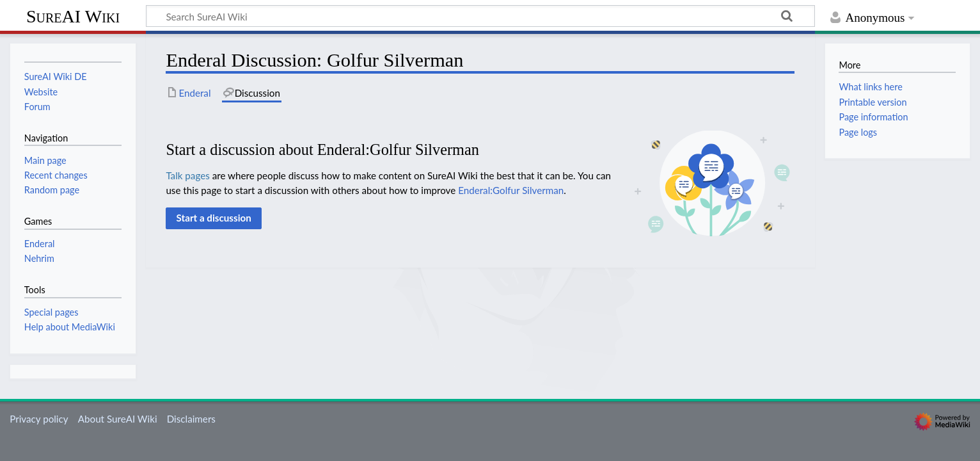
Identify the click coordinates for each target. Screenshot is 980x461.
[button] (214, 218)
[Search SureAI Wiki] (480, 16)
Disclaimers (191, 419)
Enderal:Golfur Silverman (511, 190)
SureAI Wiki (73, 16)
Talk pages (187, 175)
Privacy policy (39, 419)
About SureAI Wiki (118, 419)
